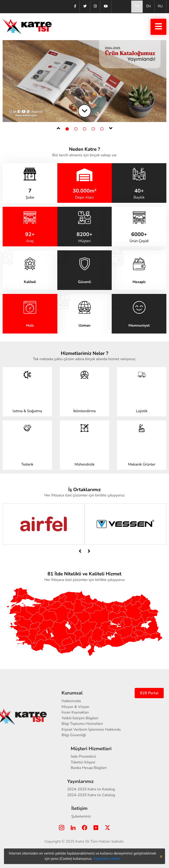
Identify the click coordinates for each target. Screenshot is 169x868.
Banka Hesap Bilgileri (89, 768)
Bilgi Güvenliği (74, 735)
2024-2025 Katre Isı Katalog (91, 789)
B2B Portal (149, 693)
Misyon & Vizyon (75, 707)
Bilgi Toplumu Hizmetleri (82, 724)
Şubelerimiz (81, 816)
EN (149, 6)
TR (137, 6)
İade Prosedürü (83, 756)
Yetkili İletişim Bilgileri (80, 718)
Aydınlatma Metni (107, 859)
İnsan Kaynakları (75, 712)
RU (160, 6)
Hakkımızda (71, 701)
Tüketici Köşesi (83, 762)
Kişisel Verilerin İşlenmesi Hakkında (91, 729)
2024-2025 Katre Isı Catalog (91, 795)
